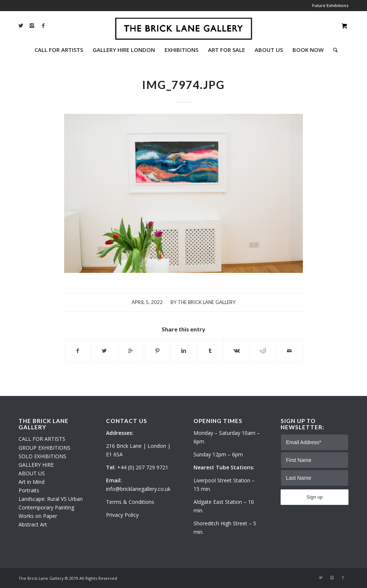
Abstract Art (33, 524)
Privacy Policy (122, 515)
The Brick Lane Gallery (206, 302)
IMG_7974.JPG (183, 85)
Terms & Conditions (130, 502)
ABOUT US (32, 473)
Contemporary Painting (46, 507)
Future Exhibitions (330, 5)
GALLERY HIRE (36, 465)
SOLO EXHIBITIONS (42, 456)
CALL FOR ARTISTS (42, 439)
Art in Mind (32, 482)
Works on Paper (38, 516)
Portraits (29, 490)
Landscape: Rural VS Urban (51, 499)
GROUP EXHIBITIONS (44, 448)
